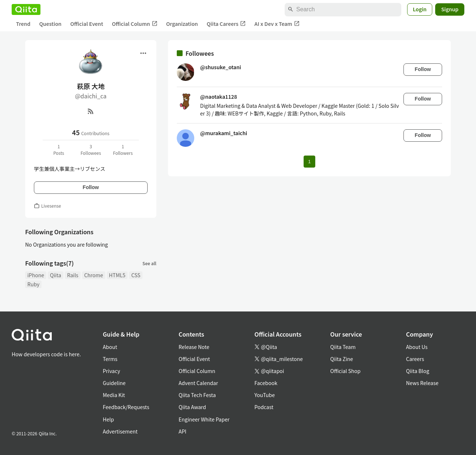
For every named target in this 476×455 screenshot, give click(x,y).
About (110, 347)
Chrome (94, 275)
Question (50, 24)
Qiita (56, 275)
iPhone (36, 275)
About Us (417, 347)
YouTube (265, 395)
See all (149, 263)
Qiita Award (192, 407)
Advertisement (120, 431)
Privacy (111, 371)
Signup (450, 9)
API (182, 431)
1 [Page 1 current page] (309, 162)
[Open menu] (143, 53)
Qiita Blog (418, 371)
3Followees (91, 150)
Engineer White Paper (204, 419)
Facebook (266, 383)
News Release (422, 383)
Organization (182, 24)
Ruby (33, 284)
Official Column (135, 24)
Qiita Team (343, 347)
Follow (91, 187)
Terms (110, 359)
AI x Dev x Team (277, 24)
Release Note (194, 347)
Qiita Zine (342, 359)
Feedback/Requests (126, 407)
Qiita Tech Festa (197, 395)
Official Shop (345, 371)
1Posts (59, 150)
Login (420, 9)
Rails (73, 275)
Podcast (264, 407)
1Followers (123, 150)
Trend (23, 24)
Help (108, 419)
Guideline (114, 383)
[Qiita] (26, 9)
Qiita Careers (226, 24)
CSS (136, 275)
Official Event (87, 24)
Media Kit (114, 395)
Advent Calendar (198, 383)
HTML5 (117, 275)
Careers (415, 359)
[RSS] (91, 111)
